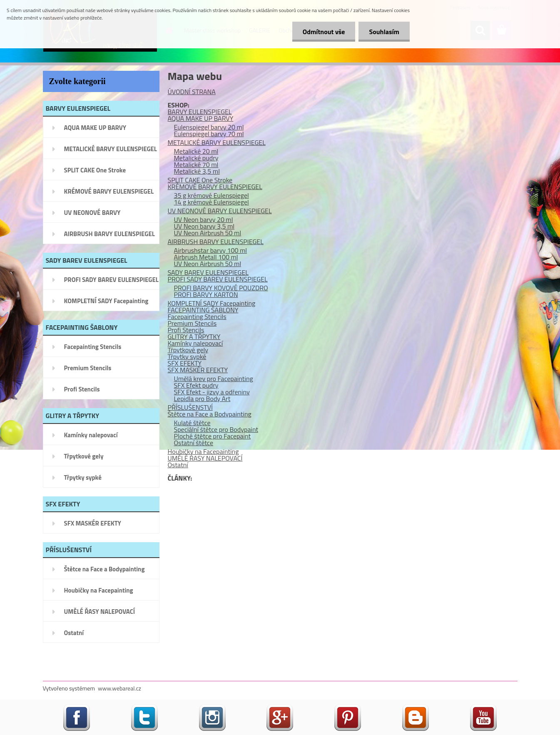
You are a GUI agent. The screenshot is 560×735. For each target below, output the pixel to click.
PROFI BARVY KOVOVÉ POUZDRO (221, 288)
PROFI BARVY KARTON (206, 294)
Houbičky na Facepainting (99, 590)
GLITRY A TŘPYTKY (194, 336)
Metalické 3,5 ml (197, 171)
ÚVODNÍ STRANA (192, 92)
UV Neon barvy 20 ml (204, 219)
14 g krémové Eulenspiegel (212, 202)
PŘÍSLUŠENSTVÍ (190, 407)
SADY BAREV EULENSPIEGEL (208, 272)
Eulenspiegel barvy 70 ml (209, 134)
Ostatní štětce (194, 443)
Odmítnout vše (324, 32)
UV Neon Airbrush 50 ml (208, 233)
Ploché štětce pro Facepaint (213, 436)
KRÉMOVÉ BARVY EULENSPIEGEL (109, 191)
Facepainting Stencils (93, 347)
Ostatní (74, 633)
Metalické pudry (196, 158)
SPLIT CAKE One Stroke (95, 170)
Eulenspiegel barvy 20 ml (209, 127)
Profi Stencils (82, 389)
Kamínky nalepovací (91, 435)
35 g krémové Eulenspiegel (212, 195)
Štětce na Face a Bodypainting (105, 569)
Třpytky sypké (83, 477)
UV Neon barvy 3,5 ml (204, 226)
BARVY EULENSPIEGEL (200, 112)
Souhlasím (384, 32)
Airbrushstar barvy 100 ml (211, 250)
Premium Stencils (88, 368)
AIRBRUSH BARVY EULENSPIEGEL (110, 234)
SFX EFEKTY (185, 363)
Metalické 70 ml (196, 164)
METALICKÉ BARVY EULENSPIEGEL (111, 149)
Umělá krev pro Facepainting (214, 379)
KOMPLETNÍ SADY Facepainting (106, 301)
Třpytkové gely (84, 456)
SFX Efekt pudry (196, 385)
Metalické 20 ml (196, 151)
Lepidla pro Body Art (202, 399)
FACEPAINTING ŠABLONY (203, 310)
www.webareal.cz (119, 688)
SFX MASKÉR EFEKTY (93, 523)
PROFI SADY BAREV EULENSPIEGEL (111, 280)
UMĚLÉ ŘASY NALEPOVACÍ (100, 612)
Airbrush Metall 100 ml (206, 257)
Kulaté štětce (192, 423)
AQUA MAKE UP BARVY (95, 128)
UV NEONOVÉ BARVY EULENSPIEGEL (92, 215)
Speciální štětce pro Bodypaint (216, 429)
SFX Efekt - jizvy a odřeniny (212, 392)
